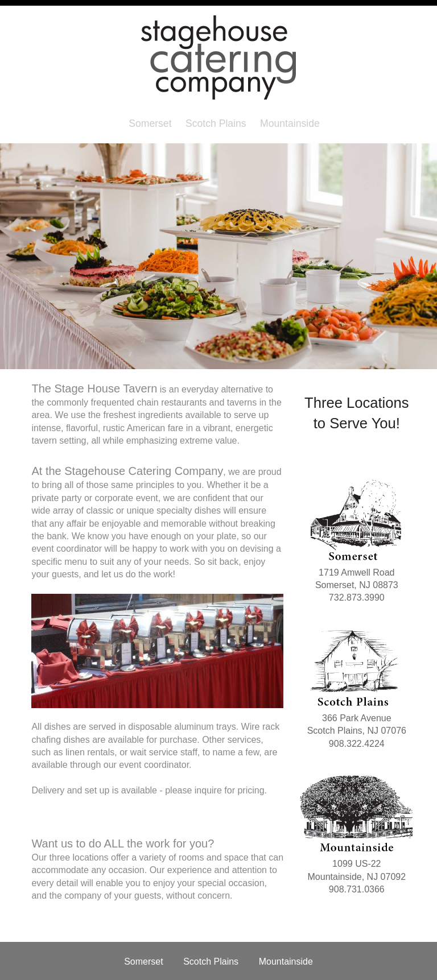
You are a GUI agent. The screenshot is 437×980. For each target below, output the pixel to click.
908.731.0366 (357, 889)
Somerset (150, 123)
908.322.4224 (357, 744)
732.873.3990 (357, 597)
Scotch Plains (216, 123)
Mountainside (290, 123)
